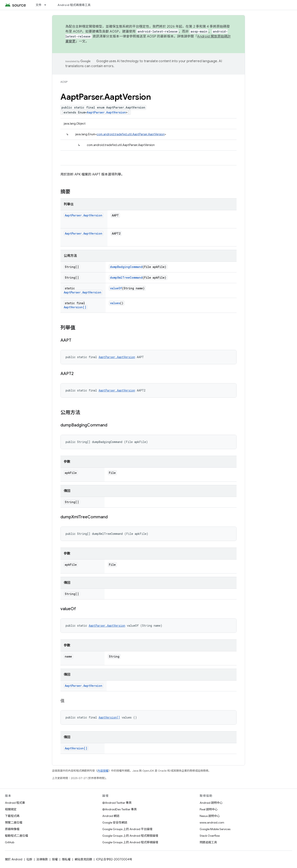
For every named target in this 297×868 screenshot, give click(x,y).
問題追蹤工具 (208, 842)
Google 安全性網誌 (115, 822)
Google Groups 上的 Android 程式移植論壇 (130, 842)
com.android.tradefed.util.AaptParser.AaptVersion (131, 134)
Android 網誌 (111, 816)
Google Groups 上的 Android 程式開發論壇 (130, 836)
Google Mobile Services (215, 829)
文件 (39, 5)
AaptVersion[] (75, 307)
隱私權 (66, 859)
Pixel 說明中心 (209, 809)
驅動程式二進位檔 (16, 836)
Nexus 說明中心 (210, 816)
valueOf (116, 288)
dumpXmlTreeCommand (126, 277)
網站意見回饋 (83, 859)
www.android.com (212, 822)
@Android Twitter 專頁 (117, 803)
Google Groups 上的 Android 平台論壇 (127, 829)
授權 (55, 859)
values (115, 303)
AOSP (64, 82)
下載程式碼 (12, 816)
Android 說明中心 (211, 803)
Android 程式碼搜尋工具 (74, 5)
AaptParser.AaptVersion (106, 112)
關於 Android (14, 859)
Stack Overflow (210, 836)
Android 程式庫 (15, 803)
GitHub (10, 842)
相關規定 (11, 809)
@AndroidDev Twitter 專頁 (120, 809)
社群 (29, 859)
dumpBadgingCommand (126, 267)
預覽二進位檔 (14, 822)
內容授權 (103, 771)
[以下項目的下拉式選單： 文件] (47, 5)
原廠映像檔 (12, 829)
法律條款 (42, 859)
